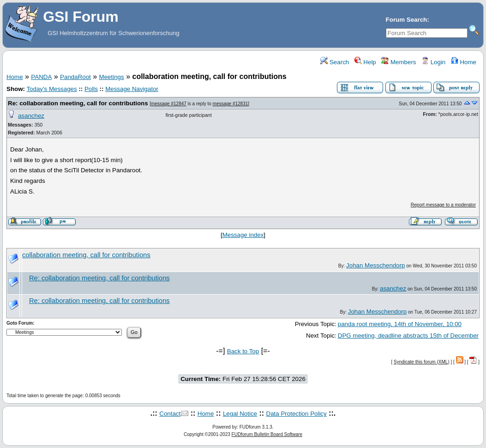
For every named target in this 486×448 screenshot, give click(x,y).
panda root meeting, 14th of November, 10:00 (400, 324)
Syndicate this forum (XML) (422, 362)
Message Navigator (132, 89)
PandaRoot (75, 77)
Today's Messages (51, 89)
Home (464, 62)
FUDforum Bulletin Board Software (267, 434)
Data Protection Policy (297, 414)
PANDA (41, 77)
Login (433, 62)
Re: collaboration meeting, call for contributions (78, 103)
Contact (170, 414)
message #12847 (169, 104)
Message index (243, 235)
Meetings (112, 77)
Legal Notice (240, 414)
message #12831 (231, 104)
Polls (91, 89)
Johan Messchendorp (375, 265)
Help (365, 62)
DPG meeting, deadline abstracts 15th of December (408, 336)
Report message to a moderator (443, 205)
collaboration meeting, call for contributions (86, 255)
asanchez (31, 116)
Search (335, 62)
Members (399, 62)
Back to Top (243, 351)
